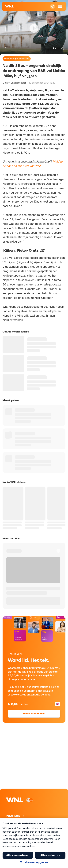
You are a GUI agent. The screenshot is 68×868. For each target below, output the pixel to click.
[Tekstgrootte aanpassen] (54, 48)
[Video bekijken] (34, 28)
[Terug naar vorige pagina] (6, 48)
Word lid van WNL (34, 714)
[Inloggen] (53, 6)
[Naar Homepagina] (9, 6)
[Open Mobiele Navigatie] (60, 6)
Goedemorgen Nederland (17, 59)
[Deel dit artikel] (62, 48)
